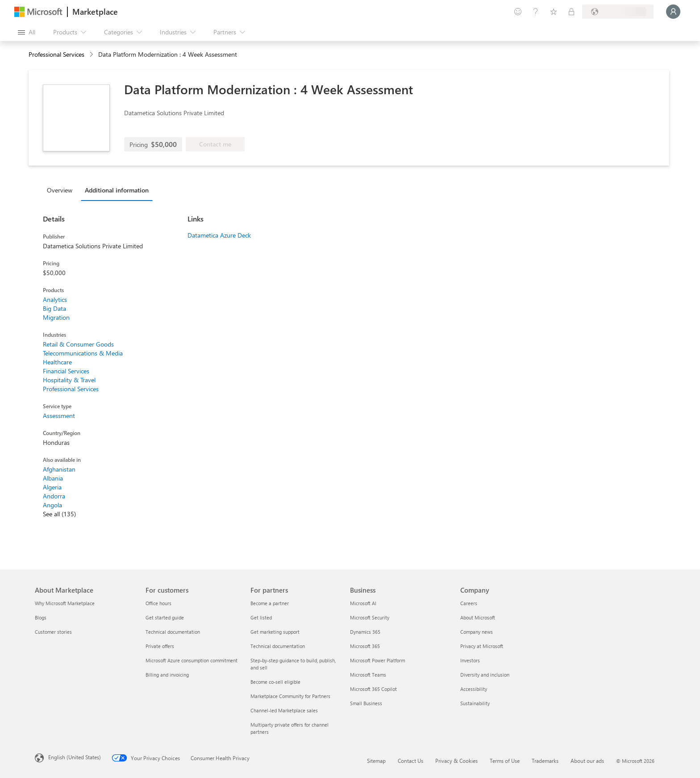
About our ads (587, 761)
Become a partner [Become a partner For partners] (270, 603)
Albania (53, 478)
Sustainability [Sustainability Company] (475, 703)
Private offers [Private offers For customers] (160, 646)
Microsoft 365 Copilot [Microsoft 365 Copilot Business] (373, 689)
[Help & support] (536, 12)
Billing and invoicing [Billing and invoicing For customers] (167, 675)
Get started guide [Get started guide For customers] (165, 617)
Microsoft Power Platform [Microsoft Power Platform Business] (377, 660)
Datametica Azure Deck (219, 235)
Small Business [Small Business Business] (366, 703)
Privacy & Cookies (456, 761)
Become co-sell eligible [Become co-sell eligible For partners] (275, 682)
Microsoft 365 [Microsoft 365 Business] (365, 646)
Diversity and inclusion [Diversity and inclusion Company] (485, 675)
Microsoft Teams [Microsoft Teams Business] (368, 675)
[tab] (62, 190)
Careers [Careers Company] (469, 603)
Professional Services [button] (56, 54)
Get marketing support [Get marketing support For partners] (275, 632)
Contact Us (410, 761)
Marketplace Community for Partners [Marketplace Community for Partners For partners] (290, 696)
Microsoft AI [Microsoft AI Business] (363, 603)
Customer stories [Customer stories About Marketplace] (53, 632)
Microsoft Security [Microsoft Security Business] (370, 617)
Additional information (117, 190)
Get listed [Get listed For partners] (261, 617)
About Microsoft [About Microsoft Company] (478, 617)
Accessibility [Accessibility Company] (474, 689)
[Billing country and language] (618, 12)
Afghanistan (59, 469)
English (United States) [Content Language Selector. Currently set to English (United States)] (75, 757)
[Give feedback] (518, 12)
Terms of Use (505, 761)
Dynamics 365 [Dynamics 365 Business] (365, 632)
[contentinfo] (92, 55)
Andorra (54, 496)
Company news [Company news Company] (477, 632)
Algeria (52, 487)
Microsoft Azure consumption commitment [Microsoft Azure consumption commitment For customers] (192, 660)
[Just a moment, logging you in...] (673, 12)
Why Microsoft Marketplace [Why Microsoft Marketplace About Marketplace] (65, 603)
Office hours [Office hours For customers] (158, 603)
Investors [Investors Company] (470, 660)
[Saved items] (554, 12)
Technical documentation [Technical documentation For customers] (173, 632)
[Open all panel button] (27, 32)
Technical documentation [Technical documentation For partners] (278, 646)
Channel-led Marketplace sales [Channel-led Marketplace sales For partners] (284, 710)
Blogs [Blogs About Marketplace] (41, 617)
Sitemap (376, 761)
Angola (52, 505)
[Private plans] (571, 12)
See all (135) (59, 514)
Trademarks (545, 761)
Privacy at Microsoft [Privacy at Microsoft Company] (482, 646)
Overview (60, 190)
